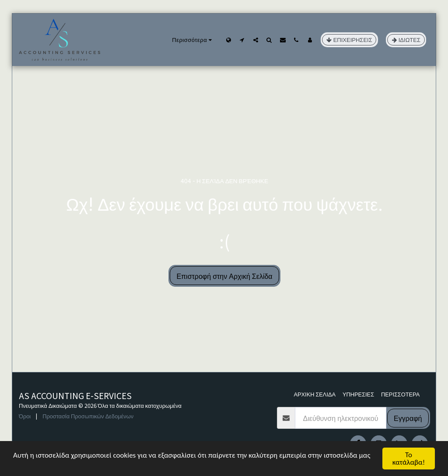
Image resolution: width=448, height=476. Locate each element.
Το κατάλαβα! (409, 459)
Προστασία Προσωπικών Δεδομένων (88, 416)
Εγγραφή (408, 418)
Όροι (25, 416)
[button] (242, 40)
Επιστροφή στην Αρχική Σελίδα (224, 276)
